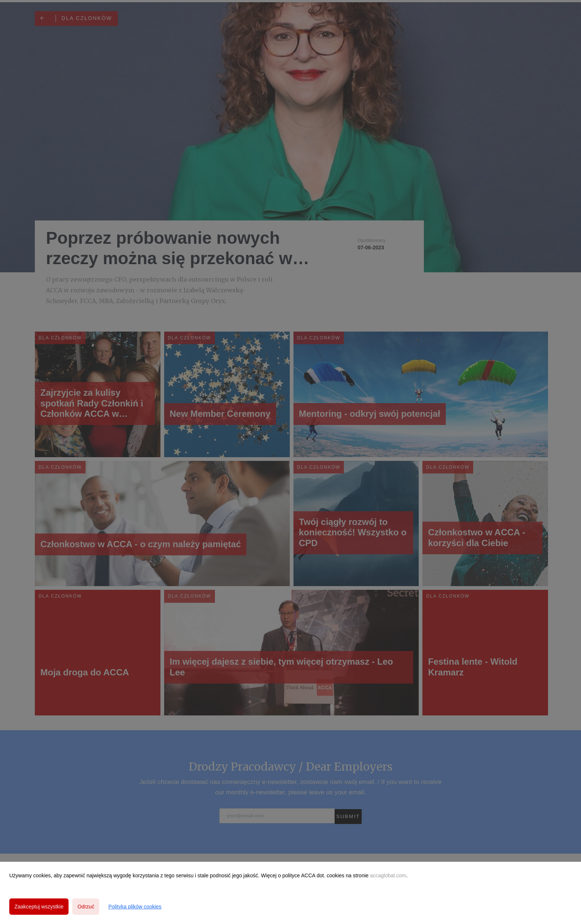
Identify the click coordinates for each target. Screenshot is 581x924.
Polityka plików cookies (135, 907)
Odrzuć (86, 907)
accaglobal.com (388, 875)
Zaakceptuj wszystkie (39, 907)
